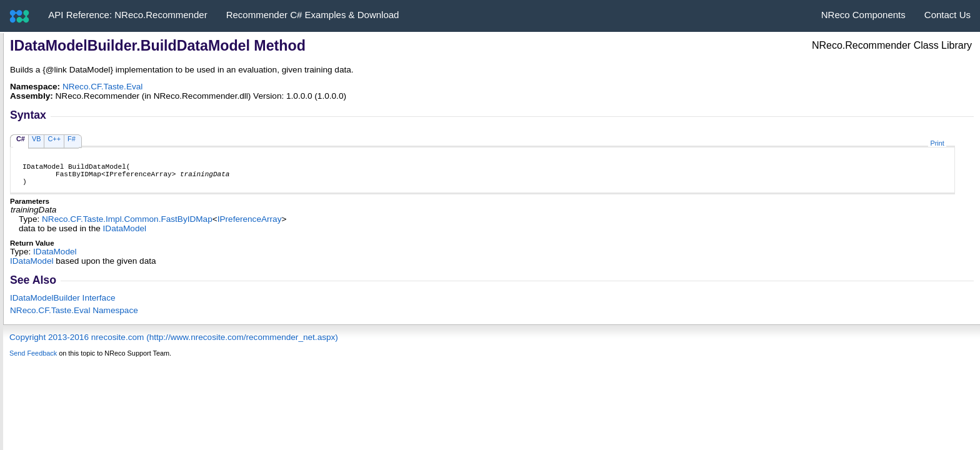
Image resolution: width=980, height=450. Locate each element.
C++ (54, 139)
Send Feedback (33, 359)
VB (37, 139)
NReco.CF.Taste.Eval (102, 87)
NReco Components (863, 15)
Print (937, 143)
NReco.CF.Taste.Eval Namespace (74, 316)
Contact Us (947, 15)
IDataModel (125, 234)
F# (72, 139)
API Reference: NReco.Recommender (127, 15)
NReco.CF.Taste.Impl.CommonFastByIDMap (127, 225)
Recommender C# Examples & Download (313, 15)
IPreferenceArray (250, 225)
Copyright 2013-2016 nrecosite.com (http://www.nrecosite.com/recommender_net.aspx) (174, 343)
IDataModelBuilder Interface (63, 303)
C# (21, 139)
